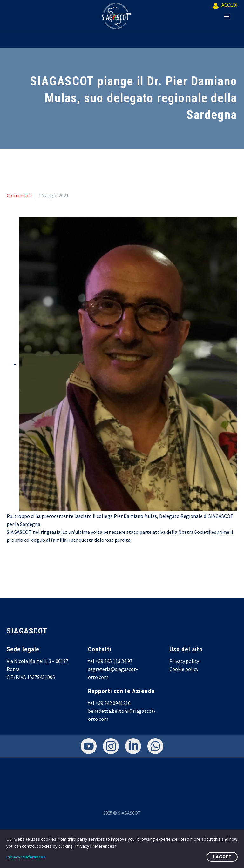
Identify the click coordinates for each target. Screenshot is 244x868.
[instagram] (111, 746)
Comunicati (19, 195)
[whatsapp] (155, 746)
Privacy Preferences (26, 857)
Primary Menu (227, 17)
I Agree (222, 857)
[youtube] (89, 746)
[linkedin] (133, 746)
